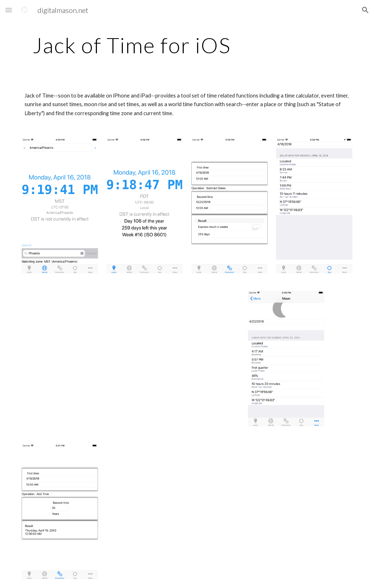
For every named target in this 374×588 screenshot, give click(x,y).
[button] (9, 10)
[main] (132, 45)
